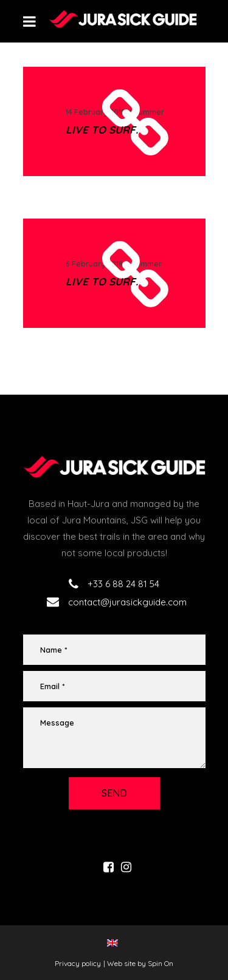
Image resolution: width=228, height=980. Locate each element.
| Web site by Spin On (138, 963)
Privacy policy (78, 963)
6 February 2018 (94, 264)
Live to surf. (102, 130)
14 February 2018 (95, 112)
